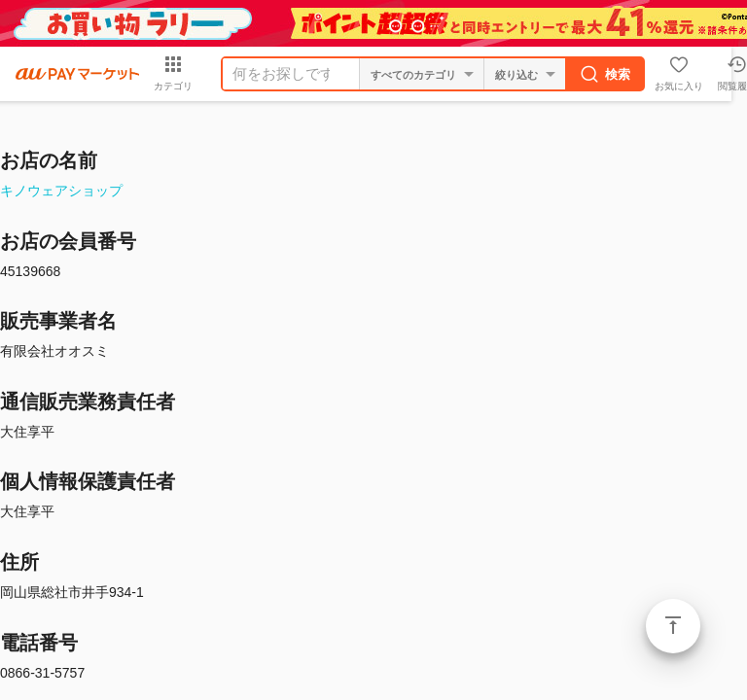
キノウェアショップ (61, 191)
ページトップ (673, 626)
